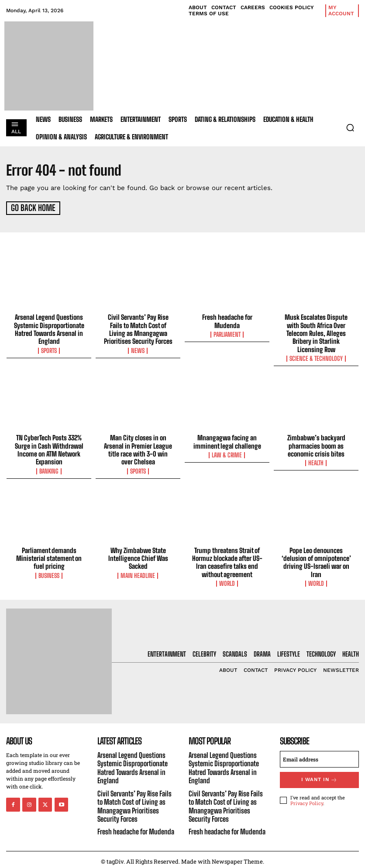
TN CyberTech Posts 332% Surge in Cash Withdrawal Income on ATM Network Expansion (49, 448)
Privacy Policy (307, 799)
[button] (350, 128)
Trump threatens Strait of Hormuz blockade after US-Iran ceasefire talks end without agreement (227, 560)
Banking (49, 469)
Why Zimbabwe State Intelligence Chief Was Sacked (138, 556)
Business (49, 573)
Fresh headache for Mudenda (227, 320)
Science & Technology (316, 357)
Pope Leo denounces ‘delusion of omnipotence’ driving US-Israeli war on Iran (316, 560)
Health (316, 461)
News (138, 349)
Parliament (227, 333)
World (227, 581)
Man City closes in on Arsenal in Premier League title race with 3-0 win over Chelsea (138, 448)
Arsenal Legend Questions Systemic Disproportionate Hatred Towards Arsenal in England (49, 328)
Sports (49, 349)
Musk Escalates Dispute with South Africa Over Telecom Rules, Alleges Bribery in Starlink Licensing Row (316, 332)
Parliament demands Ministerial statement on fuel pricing (49, 556)
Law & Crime (227, 453)
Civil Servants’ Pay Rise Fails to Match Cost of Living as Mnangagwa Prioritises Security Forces (138, 328)
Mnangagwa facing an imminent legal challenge (227, 440)
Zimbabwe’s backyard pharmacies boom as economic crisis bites (316, 444)
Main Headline (138, 573)
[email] (319, 756)
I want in (320, 776)
